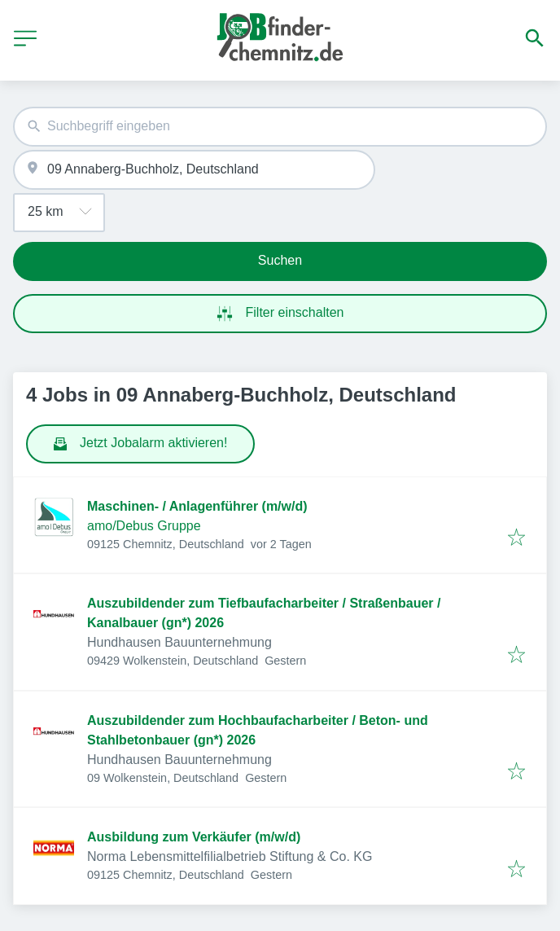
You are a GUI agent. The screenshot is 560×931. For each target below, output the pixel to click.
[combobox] (280, 127)
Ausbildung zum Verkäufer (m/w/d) (194, 837)
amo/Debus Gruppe (144, 526)
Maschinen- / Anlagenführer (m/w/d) (197, 506)
